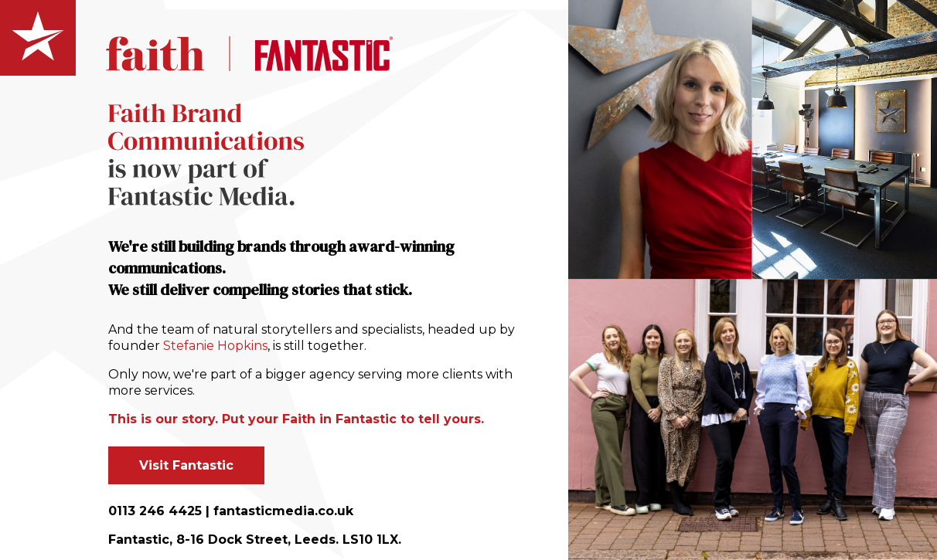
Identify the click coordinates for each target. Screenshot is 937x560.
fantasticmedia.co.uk (283, 511)
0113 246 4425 (155, 511)
